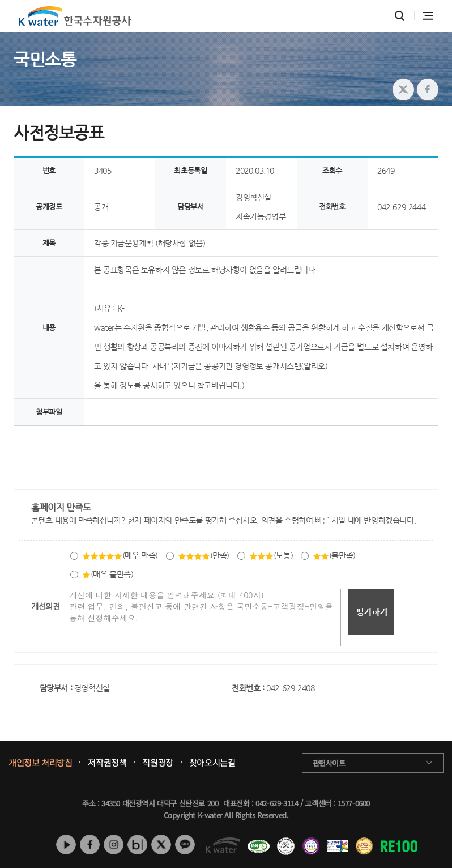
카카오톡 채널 (185, 844)
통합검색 (400, 16)
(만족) (204, 555)
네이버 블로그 (137, 844)
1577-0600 (354, 803)
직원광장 (157, 763)
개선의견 (45, 606)
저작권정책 (107, 763)
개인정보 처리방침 (40, 763)
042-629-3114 (277, 803)
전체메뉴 (428, 16)
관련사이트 (329, 763)
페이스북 (90, 844)
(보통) (271, 555)
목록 (426, 448)
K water (75, 16)
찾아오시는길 (212, 763)
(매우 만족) (120, 555)
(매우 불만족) (108, 574)
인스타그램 (114, 844)
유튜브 (66, 844)
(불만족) (334, 555)
